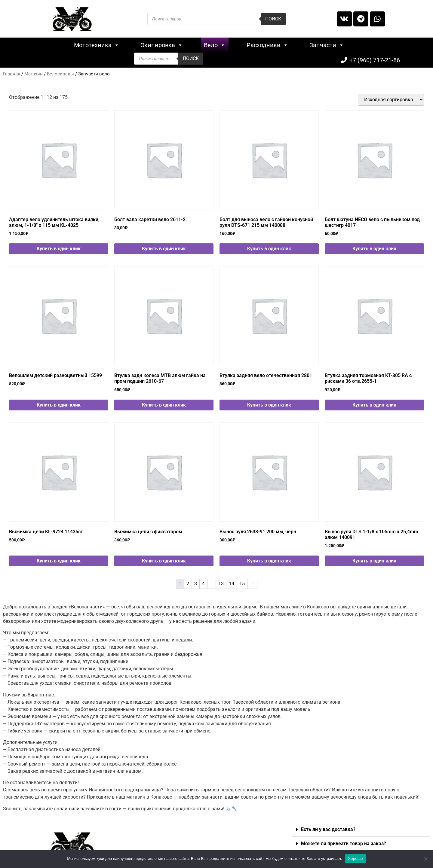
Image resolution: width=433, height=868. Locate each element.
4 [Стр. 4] (203, 581)
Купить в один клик (59, 246)
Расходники (227, 45)
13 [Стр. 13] (221, 581)
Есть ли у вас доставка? (328, 827)
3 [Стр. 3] (196, 581)
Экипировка (121, 45)
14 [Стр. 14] (232, 581)
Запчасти (286, 45)
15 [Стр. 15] (242, 581)
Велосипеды (60, 71)
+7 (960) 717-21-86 (375, 45)
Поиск (273, 19)
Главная (12, 71)
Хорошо (355, 859)
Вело (174, 45)
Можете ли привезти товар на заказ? (344, 841)
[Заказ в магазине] (391, 97)
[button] (361, 827)
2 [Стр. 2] (188, 581)
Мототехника (56, 45)
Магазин (34, 71)
